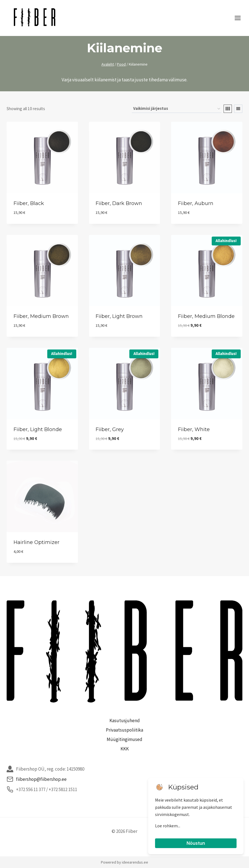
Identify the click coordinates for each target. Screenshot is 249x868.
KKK (125, 749)
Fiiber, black (29, 203)
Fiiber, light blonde (38, 429)
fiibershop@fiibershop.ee (41, 779)
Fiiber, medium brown (41, 316)
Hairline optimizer (36, 542)
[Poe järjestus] (177, 109)
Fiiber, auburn (196, 203)
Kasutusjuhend (125, 721)
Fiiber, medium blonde (206, 316)
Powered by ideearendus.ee (125, 862)
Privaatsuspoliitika (125, 730)
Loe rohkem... (168, 826)
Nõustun (196, 843)
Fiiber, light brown (119, 316)
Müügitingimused (125, 739)
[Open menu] (240, 18)
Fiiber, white (194, 429)
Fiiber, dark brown (119, 203)
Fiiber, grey (110, 429)
